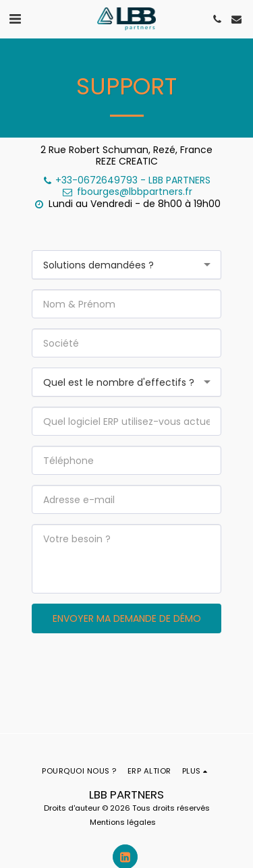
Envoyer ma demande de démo (127, 618)
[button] (15, 19)
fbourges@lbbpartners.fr (127, 192)
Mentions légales (123, 822)
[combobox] (126, 265)
